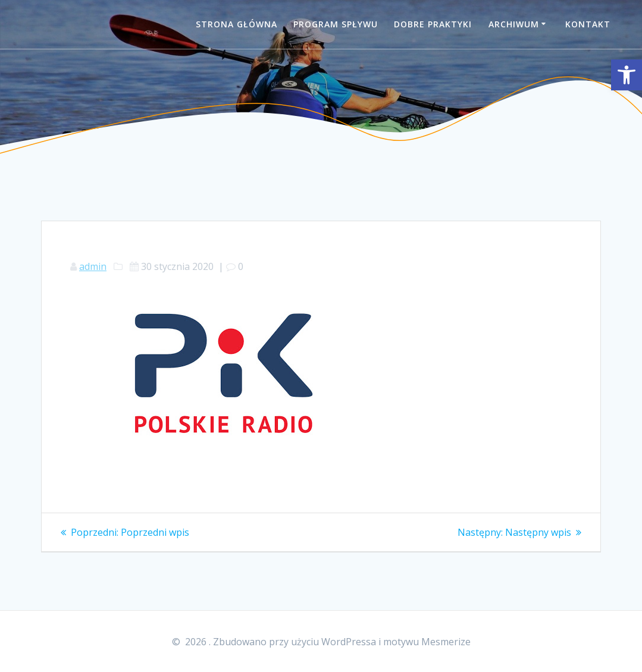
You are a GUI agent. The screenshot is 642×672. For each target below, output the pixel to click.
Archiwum (514, 24)
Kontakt (588, 24)
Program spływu (336, 24)
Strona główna (237, 24)
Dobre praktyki (433, 24)
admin (93, 266)
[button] (627, 75)
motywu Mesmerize (427, 642)
